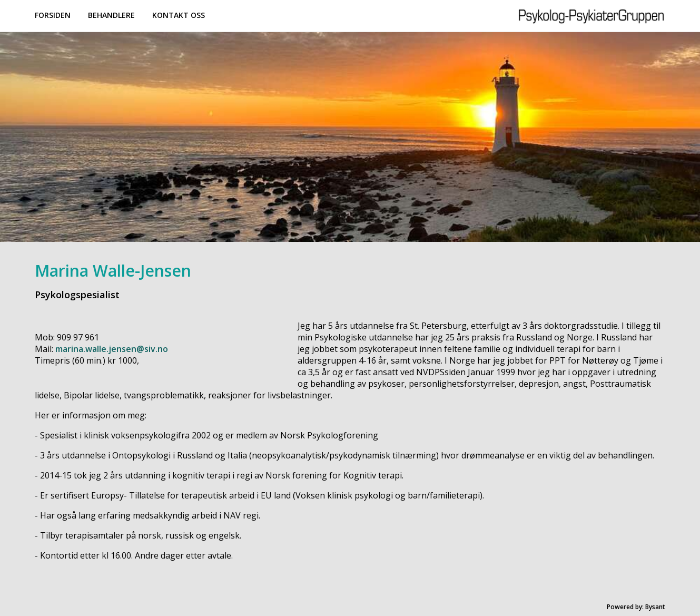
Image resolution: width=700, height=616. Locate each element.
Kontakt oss (179, 15)
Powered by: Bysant (636, 607)
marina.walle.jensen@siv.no (112, 349)
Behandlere (111, 15)
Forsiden (53, 15)
